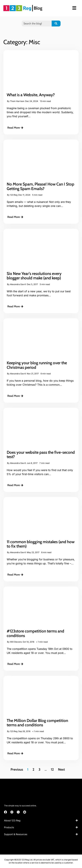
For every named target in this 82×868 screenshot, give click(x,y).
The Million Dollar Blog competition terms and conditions (37, 723)
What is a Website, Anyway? (31, 95)
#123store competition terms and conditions (35, 633)
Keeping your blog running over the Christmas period (37, 365)
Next (61, 769)
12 (52, 769)
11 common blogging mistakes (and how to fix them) (41, 544)
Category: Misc (22, 42)
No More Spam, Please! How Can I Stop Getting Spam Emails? (40, 186)
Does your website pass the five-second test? (41, 454)
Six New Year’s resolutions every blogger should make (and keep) (34, 276)
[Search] (56, 24)
